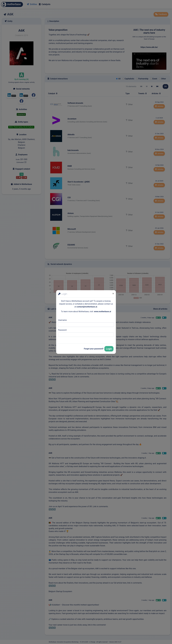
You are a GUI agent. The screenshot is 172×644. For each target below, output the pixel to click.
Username (62, 320)
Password (62, 330)
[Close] (113, 294)
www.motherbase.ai (103, 311)
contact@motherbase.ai (87, 307)
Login (109, 349)
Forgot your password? (94, 349)
